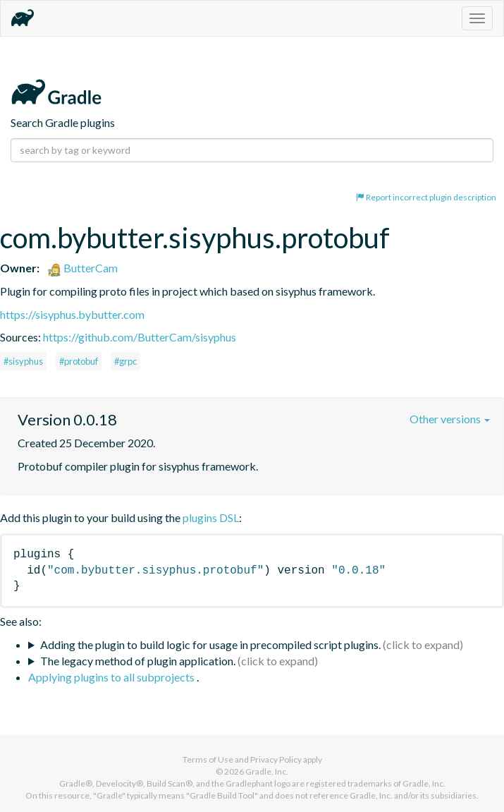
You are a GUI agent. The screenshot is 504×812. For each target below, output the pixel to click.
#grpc (125, 361)
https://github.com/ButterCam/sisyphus (140, 337)
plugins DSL (211, 517)
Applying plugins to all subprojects (112, 677)
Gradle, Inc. (267, 771)
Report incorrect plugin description (426, 197)
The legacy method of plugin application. (138, 661)
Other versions (450, 419)
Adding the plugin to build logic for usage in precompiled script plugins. (210, 644)
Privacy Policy (276, 759)
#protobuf (79, 361)
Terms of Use (208, 759)
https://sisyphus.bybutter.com (72, 314)
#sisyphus (23, 361)
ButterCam (82, 268)
